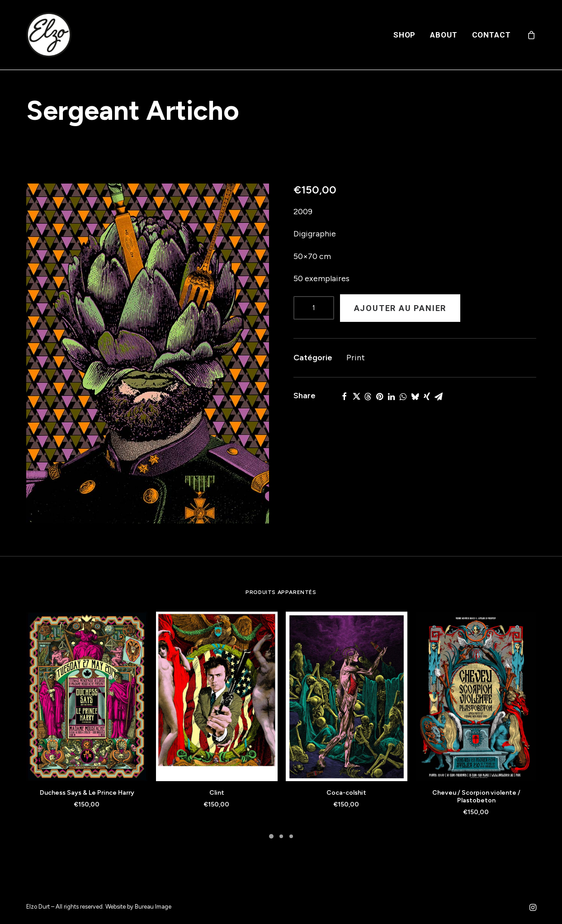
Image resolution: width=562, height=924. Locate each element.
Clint (217, 793)
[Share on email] (439, 396)
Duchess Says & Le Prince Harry (87, 793)
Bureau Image (153, 907)
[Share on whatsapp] (403, 396)
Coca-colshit (346, 793)
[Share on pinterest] (380, 396)
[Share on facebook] (345, 396)
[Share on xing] (427, 396)
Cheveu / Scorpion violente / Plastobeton (476, 797)
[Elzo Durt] (49, 35)
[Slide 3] (291, 836)
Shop (404, 35)
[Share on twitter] (356, 396)
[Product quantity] (314, 308)
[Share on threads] (368, 396)
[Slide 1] (271, 836)
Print (356, 358)
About (444, 35)
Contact (491, 35)
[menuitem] (404, 35)
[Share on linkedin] (392, 396)
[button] (148, 354)
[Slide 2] (281, 836)
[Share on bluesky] (415, 396)
